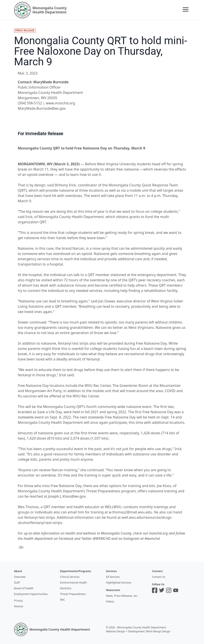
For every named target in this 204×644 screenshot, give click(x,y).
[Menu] (186, 9)
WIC (63, 600)
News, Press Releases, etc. (122, 596)
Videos (110, 601)
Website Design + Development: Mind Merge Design (138, 631)
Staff (17, 583)
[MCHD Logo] (21, 629)
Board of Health (24, 588)
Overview (20, 577)
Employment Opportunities (31, 594)
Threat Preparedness (73, 594)
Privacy (18, 601)
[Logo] (40, 10)
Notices (19, 606)
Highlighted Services (119, 583)
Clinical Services (70, 577)
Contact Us (159, 577)
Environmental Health (74, 583)
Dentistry (66, 588)
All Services (113, 577)
